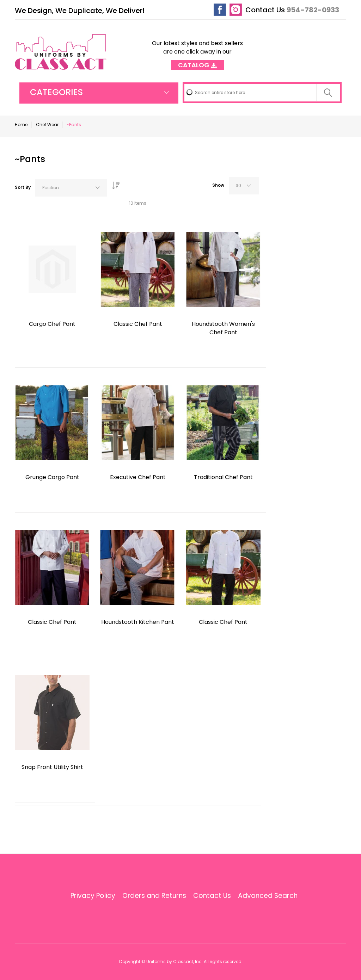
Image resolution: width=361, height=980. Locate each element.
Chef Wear (47, 125)
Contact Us (265, 10)
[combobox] (262, 93)
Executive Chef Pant (138, 477)
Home (21, 125)
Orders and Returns (154, 896)
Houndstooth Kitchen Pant (138, 622)
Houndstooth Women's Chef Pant (223, 328)
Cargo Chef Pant (52, 324)
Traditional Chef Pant (223, 477)
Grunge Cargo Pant (52, 477)
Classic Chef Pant (138, 324)
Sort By (23, 187)
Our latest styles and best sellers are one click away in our (197, 52)
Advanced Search (268, 896)
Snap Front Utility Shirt (52, 767)
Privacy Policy (93, 896)
